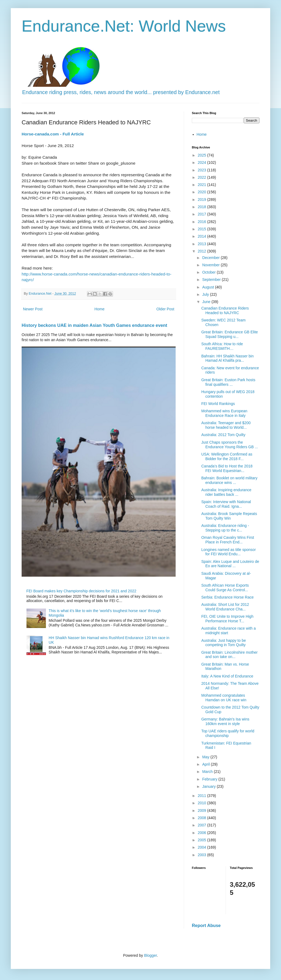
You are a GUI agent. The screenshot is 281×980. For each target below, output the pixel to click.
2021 (203, 185)
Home (99, 309)
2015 (203, 229)
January (209, 786)
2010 (203, 803)
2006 (203, 833)
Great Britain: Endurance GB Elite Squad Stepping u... (230, 334)
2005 (203, 840)
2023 (203, 170)
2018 (203, 207)
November (211, 265)
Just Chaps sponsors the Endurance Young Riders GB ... (230, 445)
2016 (203, 222)
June (207, 302)
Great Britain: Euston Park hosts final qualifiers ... (228, 382)
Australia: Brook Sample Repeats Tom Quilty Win (229, 516)
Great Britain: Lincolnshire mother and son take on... (230, 655)
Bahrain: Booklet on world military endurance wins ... (229, 480)
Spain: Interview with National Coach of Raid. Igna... (226, 504)
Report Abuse (206, 925)
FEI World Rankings (218, 404)
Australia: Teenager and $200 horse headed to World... (226, 425)
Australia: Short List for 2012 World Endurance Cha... (225, 607)
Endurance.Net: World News (124, 26)
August (208, 287)
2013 (203, 244)
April (206, 764)
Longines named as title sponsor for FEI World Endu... (229, 552)
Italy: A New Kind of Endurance (227, 676)
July (206, 294)
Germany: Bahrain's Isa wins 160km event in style (225, 721)
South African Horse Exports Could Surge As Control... (225, 588)
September (212, 280)
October (209, 272)
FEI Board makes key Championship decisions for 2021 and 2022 (81, 591)
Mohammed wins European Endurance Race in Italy (224, 413)
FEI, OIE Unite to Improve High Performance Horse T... (227, 619)
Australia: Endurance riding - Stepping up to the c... (225, 528)
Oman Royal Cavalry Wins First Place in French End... (228, 540)
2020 (203, 192)
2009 (203, 810)
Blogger (150, 955)
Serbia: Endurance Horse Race (228, 597)
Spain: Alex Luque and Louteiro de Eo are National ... (230, 564)
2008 (203, 818)
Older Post (165, 309)
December (211, 258)
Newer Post (33, 309)
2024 (203, 162)
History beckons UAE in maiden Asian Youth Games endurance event (94, 325)
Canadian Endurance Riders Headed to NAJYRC (225, 310)
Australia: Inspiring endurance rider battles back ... (226, 492)
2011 (203, 796)
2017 (203, 214)
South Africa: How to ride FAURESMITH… (222, 346)
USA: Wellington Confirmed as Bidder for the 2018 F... (227, 456)
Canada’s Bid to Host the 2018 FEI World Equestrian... (227, 468)
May (206, 757)
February (210, 779)
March (208, 772)
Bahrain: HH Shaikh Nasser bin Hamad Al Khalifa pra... (228, 358)
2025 (203, 155)
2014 (203, 236)
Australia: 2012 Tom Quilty (223, 435)
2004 (203, 847)
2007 (203, 825)
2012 (203, 251)
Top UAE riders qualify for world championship (228, 733)
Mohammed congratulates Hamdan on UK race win (224, 698)
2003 (203, 855)
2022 (203, 177)
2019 (203, 200)
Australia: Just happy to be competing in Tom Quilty (224, 643)
